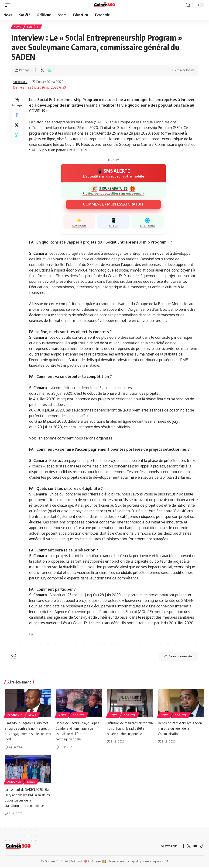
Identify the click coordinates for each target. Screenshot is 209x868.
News (18, 27)
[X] (188, 847)
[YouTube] (195, 847)
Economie (15, 716)
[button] (9, 5)
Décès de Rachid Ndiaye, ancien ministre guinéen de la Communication (181, 729)
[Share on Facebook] (35, 71)
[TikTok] (202, 847)
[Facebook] (182, 847)
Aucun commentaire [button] (173, 658)
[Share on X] (42, 71)
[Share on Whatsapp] (50, 71)
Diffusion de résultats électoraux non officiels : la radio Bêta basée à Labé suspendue (130, 729)
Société (34, 27)
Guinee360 (22, 82)
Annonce (14, 782)
